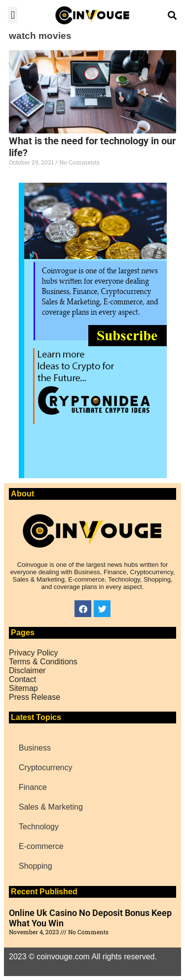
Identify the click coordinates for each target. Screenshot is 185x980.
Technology (39, 827)
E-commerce (41, 846)
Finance (33, 787)
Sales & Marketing (51, 807)
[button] (13, 15)
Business (35, 748)
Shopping (36, 866)
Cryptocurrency (45, 768)
